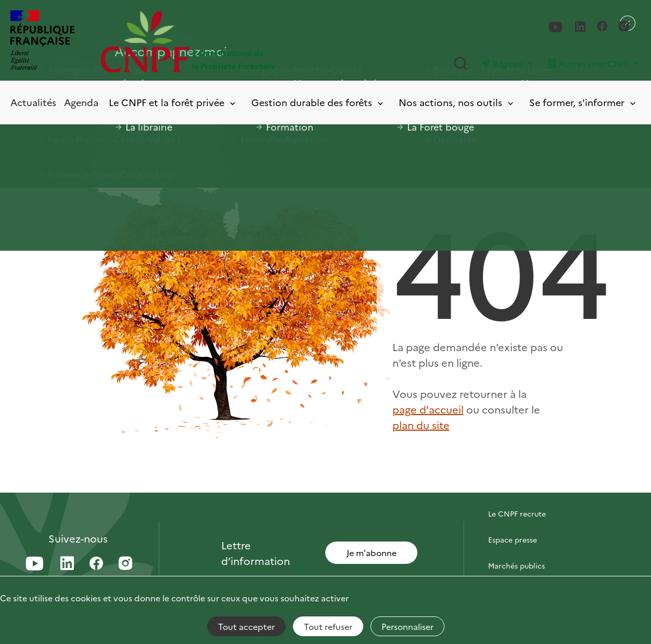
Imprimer (604, 137)
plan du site (421, 424)
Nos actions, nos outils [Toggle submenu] (457, 103)
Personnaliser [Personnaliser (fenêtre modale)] (407, 626)
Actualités (33, 102)
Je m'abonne (372, 552)
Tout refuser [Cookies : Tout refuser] (328, 626)
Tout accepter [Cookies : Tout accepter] (246, 626)
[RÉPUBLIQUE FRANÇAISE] (42, 41)
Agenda (81, 102)
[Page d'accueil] (213, 41)
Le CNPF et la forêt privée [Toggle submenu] (173, 103)
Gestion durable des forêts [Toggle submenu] (318, 103)
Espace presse (513, 539)
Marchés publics (516, 565)
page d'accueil (428, 409)
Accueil (22, 136)
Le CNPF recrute (517, 513)
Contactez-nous (516, 487)
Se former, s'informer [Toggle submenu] (583, 103)
